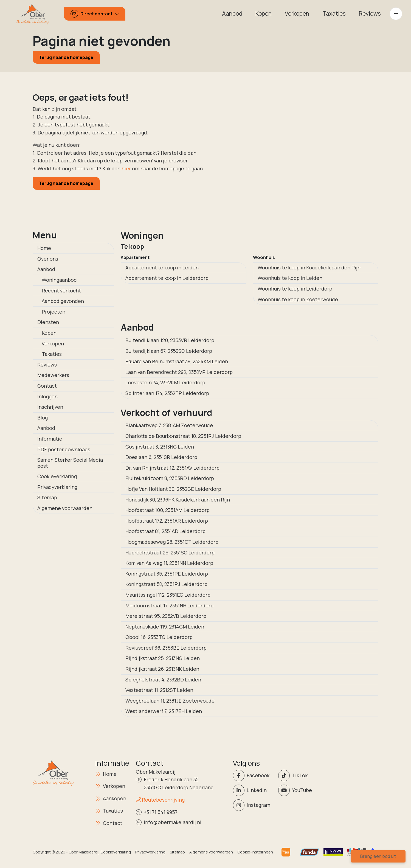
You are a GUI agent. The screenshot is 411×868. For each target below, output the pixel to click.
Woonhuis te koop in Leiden (290, 278)
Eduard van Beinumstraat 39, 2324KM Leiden (177, 361)
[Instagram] (254, 805)
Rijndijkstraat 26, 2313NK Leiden (162, 669)
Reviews (47, 365)
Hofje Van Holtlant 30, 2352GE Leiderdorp (173, 489)
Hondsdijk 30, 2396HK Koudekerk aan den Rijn (178, 500)
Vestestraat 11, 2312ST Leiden (159, 690)
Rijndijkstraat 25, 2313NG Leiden (163, 658)
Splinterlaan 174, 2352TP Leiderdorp (167, 393)
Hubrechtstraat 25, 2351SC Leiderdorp (170, 553)
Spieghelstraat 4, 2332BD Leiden (163, 680)
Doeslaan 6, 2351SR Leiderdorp (161, 457)
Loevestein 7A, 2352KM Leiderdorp (165, 382)
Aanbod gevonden (63, 301)
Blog (43, 418)
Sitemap (47, 497)
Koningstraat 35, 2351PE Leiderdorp (167, 574)
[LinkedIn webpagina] (254, 790)
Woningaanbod (59, 280)
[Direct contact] (95, 14)
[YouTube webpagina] (299, 790)
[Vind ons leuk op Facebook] (254, 776)
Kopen (49, 333)
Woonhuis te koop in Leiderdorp (295, 289)
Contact (47, 386)
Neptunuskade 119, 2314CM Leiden (165, 627)
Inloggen (47, 396)
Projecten (54, 312)
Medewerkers (53, 375)
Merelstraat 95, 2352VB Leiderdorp (166, 616)
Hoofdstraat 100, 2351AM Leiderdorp (168, 510)
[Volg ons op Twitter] (299, 776)
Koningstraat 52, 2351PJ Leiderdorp (166, 584)
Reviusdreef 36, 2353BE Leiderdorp (166, 648)
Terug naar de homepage (66, 57)
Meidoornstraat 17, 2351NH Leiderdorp (169, 605)
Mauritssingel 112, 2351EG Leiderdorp (168, 595)
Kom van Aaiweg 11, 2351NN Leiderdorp (169, 563)
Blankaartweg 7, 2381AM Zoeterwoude (169, 425)
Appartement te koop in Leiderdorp (167, 278)
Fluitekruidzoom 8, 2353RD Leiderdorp (170, 478)
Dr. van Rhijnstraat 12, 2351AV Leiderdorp (172, 468)
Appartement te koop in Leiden (162, 267)
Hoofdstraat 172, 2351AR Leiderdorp (167, 521)
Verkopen (53, 343)
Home (44, 248)
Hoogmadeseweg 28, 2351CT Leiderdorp (172, 542)
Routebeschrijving (160, 800)
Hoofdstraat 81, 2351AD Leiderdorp (165, 531)
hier (126, 168)
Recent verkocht (61, 291)
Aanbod (46, 269)
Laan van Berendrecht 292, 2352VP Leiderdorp (179, 372)
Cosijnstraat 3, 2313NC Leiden (160, 447)
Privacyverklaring (57, 487)
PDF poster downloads (64, 449)
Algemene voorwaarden (65, 508)
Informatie (50, 439)
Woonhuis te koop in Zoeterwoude (298, 299)
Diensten (48, 322)
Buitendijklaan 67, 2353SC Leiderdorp (169, 351)
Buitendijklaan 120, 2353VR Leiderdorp (170, 340)
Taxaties (52, 354)
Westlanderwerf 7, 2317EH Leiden (164, 711)
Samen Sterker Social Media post (70, 463)
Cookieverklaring (57, 476)
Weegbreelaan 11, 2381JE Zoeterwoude (170, 701)
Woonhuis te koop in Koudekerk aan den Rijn (309, 267)
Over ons (48, 259)
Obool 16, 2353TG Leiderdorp (159, 637)
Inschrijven (50, 407)
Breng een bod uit (378, 856)
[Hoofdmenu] (396, 14)
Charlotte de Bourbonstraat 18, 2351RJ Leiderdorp (183, 436)
